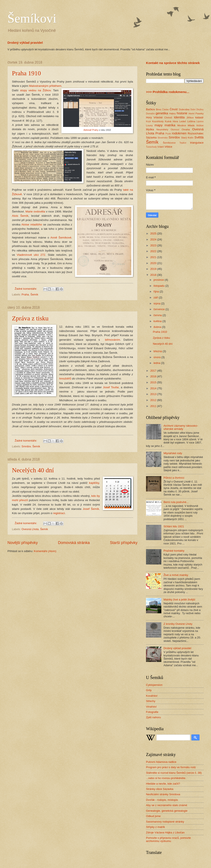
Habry (173, 113)
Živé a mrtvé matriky (176, 575)
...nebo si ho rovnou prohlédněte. (166, 778)
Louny (149, 125)
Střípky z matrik (155, 827)
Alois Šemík (20, 216)
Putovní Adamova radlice (161, 762)
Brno (159, 109)
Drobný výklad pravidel (25, 43)
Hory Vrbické (154, 117)
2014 (154, 388)
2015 (154, 382)
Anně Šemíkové (61, 238)
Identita (179, 117)
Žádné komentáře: (26, 289)
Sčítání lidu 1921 (174, 526)
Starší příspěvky (124, 543)
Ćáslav (165, 110)
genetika (162, 113)
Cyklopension (154, 685)
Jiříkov (190, 118)
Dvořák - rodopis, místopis (162, 800)
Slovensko (163, 138)
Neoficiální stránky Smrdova (163, 794)
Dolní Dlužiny (197, 110)
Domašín (150, 114)
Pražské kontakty (174, 551)
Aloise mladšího (32, 225)
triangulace (197, 143)
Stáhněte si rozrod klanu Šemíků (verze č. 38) (174, 773)
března (158, 351)
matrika (170, 125)
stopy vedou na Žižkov (35, 90)
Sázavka (151, 137)
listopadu (159, 286)
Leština (191, 121)
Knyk (148, 121)
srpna (157, 303)
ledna (157, 363)
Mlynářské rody (173, 453)
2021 (154, 257)
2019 (154, 269)
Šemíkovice (169, 143)
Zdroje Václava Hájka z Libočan (165, 832)
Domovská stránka (74, 543)
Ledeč (183, 121)
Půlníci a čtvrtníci (174, 478)
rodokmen (179, 133)
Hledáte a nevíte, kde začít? (163, 784)
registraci (59, 513)
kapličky (94, 483)
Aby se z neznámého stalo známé (167, 805)
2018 (154, 275)
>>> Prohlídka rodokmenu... (168, 92)
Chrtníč (168, 118)
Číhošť (174, 109)
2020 (154, 263)
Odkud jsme (153, 816)
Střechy (151, 701)
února (157, 357)
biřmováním (113, 340)
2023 (154, 245)
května (158, 321)
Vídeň (160, 147)
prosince (159, 280)
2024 (154, 239)
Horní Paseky (196, 113)
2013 (154, 394)
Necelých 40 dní (33, 470)
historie (182, 113)
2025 (154, 233)
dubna (158, 327)
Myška (150, 129)
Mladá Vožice (196, 125)
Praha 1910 (26, 73)
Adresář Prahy (91, 130)
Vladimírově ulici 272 (31, 255)
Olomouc (175, 130)
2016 (154, 376)
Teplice (183, 143)
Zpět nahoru (153, 717)
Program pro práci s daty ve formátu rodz (171, 767)
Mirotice (182, 125)
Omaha (186, 129)
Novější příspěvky (23, 543)
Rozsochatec (196, 133)
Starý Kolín (187, 138)
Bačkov (150, 109)
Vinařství (151, 707)
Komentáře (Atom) (45, 551)
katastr (199, 117)
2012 (154, 400)
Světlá (199, 137)
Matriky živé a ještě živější (179, 600)
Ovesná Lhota (30, 529)
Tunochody (151, 147)
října (157, 292)
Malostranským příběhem (45, 86)
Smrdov (26, 446)
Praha (25, 294)
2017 (154, 371)
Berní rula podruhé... (176, 502)
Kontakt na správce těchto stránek (173, 63)
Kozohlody (158, 121)
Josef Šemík (91, 509)
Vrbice (168, 147)
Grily (149, 690)
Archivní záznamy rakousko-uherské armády (181, 427)
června (158, 315)
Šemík (34, 294)
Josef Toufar (111, 387)
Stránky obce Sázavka (160, 789)
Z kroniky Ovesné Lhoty (178, 624)
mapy (159, 125)
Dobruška (184, 109)
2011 (154, 406)
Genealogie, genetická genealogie (167, 811)
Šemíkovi (32, 18)
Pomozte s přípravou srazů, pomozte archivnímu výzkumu (168, 839)
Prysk (168, 134)
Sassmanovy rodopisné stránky (165, 822)
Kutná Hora (171, 121)
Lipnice (200, 121)
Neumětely (162, 129)
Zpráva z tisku (30, 318)
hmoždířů (65, 379)
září (156, 297)
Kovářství (152, 696)
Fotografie (152, 712)
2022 (154, 251)
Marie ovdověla (35, 212)
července (159, 309)
